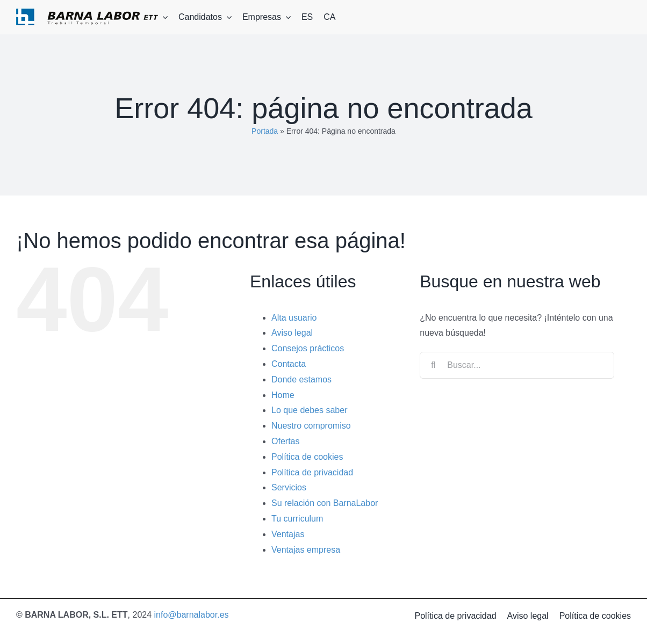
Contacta (289, 364)
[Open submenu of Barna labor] (163, 17)
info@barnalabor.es (192, 615)
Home (283, 395)
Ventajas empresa (306, 550)
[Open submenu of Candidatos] (227, 17)
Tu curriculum (297, 519)
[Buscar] (433, 365)
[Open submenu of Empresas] (286, 17)
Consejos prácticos (308, 348)
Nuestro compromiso (311, 426)
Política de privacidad (312, 472)
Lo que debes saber (309, 410)
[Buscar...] (517, 365)
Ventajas (288, 534)
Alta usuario (294, 318)
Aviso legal (292, 333)
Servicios (289, 487)
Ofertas (285, 441)
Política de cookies (307, 457)
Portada (265, 131)
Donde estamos (301, 379)
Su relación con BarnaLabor (325, 503)
